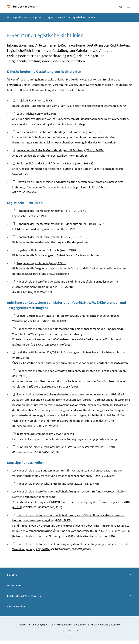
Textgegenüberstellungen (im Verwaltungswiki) (44, 437)
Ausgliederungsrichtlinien (40, 267)
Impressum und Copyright (33, 628)
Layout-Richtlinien (34, 117)
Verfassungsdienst (34, 21)
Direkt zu (70, 578)
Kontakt (116, 628)
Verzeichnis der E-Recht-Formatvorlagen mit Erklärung (58, 154)
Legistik (51, 21)
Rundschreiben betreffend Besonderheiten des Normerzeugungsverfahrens (69, 398)
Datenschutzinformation (64, 628)
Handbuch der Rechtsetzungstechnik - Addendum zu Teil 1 (60, 227)
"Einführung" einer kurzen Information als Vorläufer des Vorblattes (64, 450)
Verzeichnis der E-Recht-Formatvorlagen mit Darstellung (59, 135)
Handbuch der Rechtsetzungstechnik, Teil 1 (50, 214)
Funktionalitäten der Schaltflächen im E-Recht (53, 167)
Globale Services (70, 610)
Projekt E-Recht (33, 104)
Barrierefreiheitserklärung (94, 628)
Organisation (70, 589)
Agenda (17, 21)
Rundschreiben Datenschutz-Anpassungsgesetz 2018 (56, 487)
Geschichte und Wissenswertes (70, 599)
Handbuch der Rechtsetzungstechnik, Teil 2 (50, 240)
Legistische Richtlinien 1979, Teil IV (45, 254)
